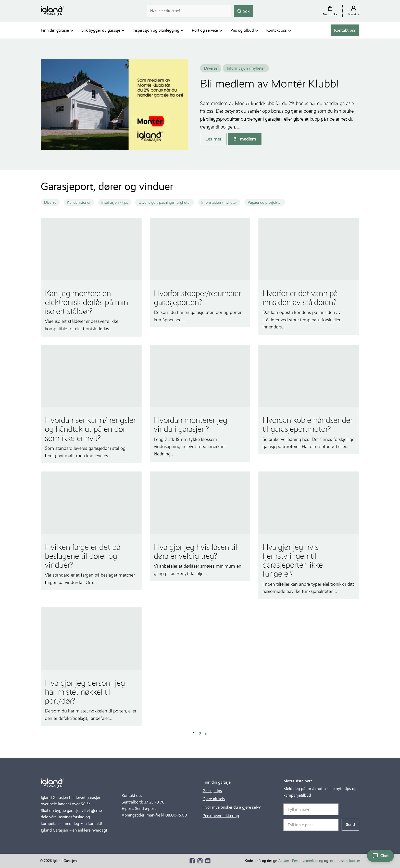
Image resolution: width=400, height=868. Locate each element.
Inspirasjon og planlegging (156, 30)
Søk (243, 11)
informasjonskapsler (345, 861)
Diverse (50, 202)
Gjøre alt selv (214, 799)
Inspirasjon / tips (115, 202)
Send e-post (145, 808)
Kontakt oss (277, 30)
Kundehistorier (79, 202)
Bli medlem (245, 139)
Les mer (213, 139)
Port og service (205, 30)
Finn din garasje (55, 30)
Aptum (284, 861)
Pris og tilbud (242, 30)
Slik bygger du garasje (101, 30)
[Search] (189, 11)
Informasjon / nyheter (219, 202)
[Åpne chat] (380, 856)
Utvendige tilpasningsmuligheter (165, 202)
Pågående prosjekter (265, 202)
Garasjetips (212, 791)
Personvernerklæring (221, 816)
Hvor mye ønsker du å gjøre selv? (232, 807)
